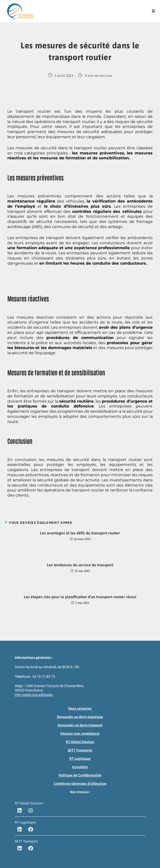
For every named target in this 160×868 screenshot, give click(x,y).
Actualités (80, 767)
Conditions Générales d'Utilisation (80, 784)
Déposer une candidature (80, 733)
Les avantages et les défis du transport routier (80, 533)
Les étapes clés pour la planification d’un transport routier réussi (80, 597)
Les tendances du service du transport (80, 565)
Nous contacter (80, 708)
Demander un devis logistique (80, 717)
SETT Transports (80, 750)
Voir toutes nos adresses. (34, 695)
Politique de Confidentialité (80, 775)
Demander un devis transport (80, 725)
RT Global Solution (80, 742)
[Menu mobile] (153, 11)
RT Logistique (80, 759)
